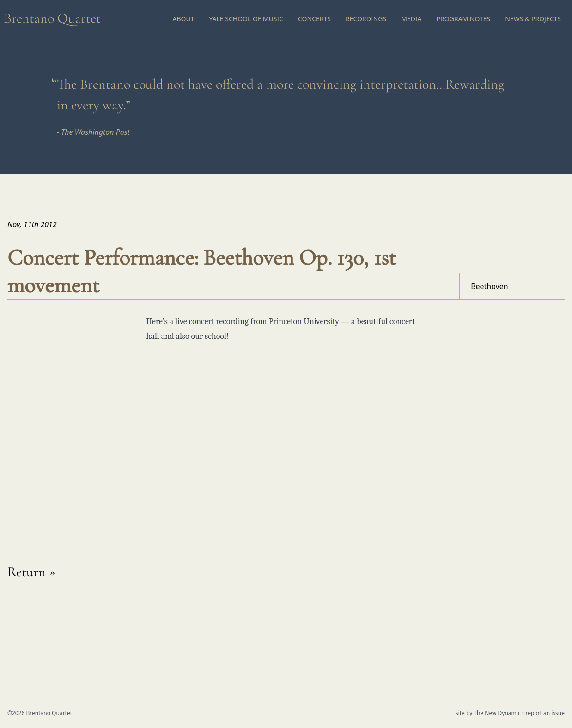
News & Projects (533, 19)
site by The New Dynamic (489, 713)
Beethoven (490, 286)
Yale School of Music (246, 19)
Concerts (314, 19)
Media (411, 19)
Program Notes (464, 19)
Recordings (366, 19)
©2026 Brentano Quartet (40, 713)
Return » (31, 572)
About (183, 19)
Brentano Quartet (52, 18)
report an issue (545, 713)
